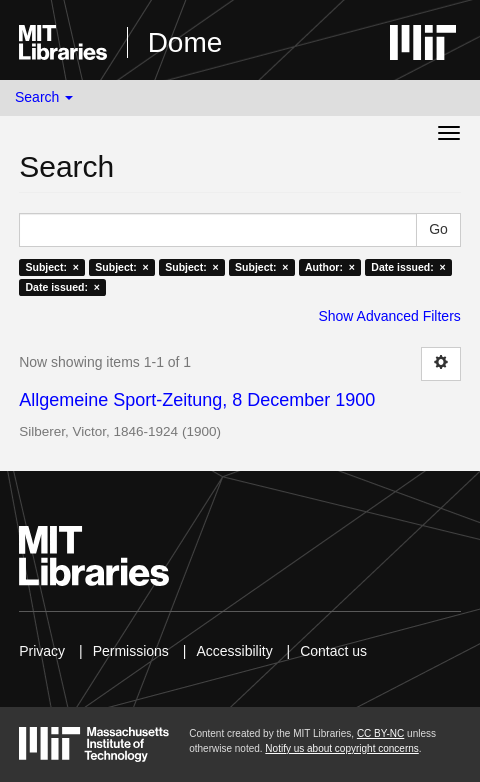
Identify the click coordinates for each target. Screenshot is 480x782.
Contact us (333, 651)
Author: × (330, 267)
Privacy (42, 651)
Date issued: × (408, 267)
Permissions (131, 651)
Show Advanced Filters (389, 316)
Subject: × (51, 267)
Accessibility (234, 651)
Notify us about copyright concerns (341, 748)
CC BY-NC (380, 733)
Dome (185, 42)
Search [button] (44, 97)
